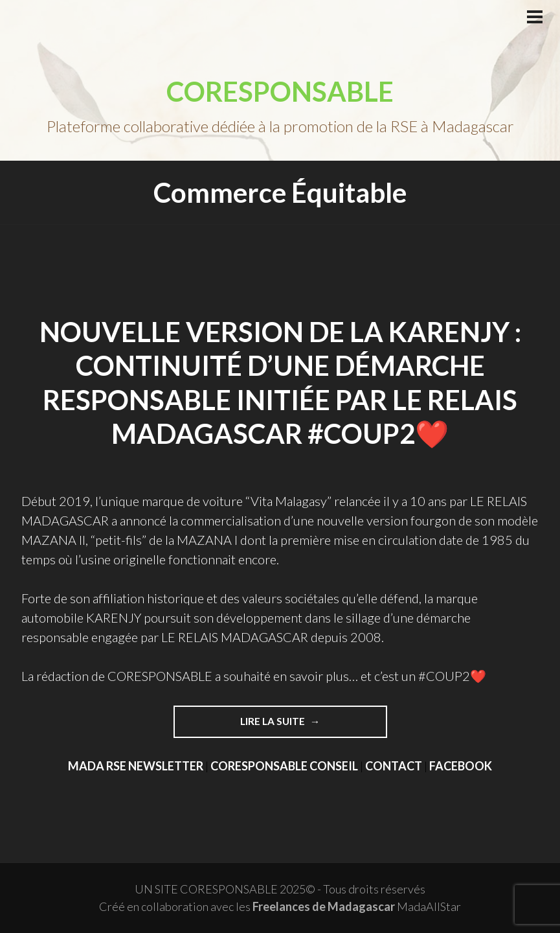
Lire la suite (274, 721)
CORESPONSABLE (280, 91)
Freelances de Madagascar (324, 906)
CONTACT (394, 766)
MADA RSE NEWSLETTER (136, 766)
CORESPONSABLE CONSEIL (284, 766)
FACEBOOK (461, 766)
